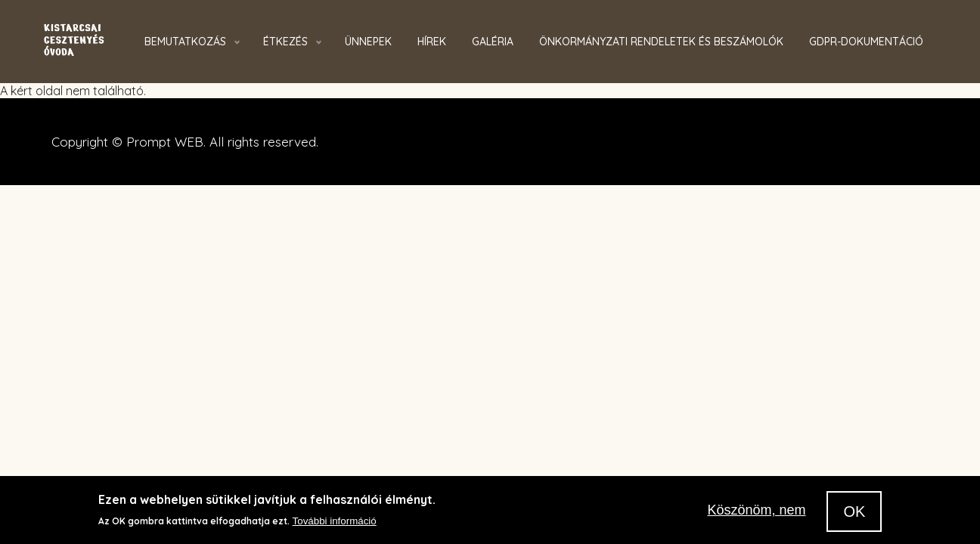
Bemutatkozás (185, 42)
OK (854, 513)
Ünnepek (368, 42)
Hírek (432, 42)
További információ (335, 522)
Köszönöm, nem (756, 512)
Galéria (493, 42)
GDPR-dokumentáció (866, 42)
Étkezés (285, 42)
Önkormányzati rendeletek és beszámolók (661, 42)
